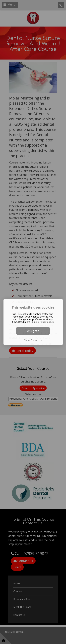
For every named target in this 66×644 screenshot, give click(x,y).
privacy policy (46, 322)
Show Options (33, 340)
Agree (33, 331)
